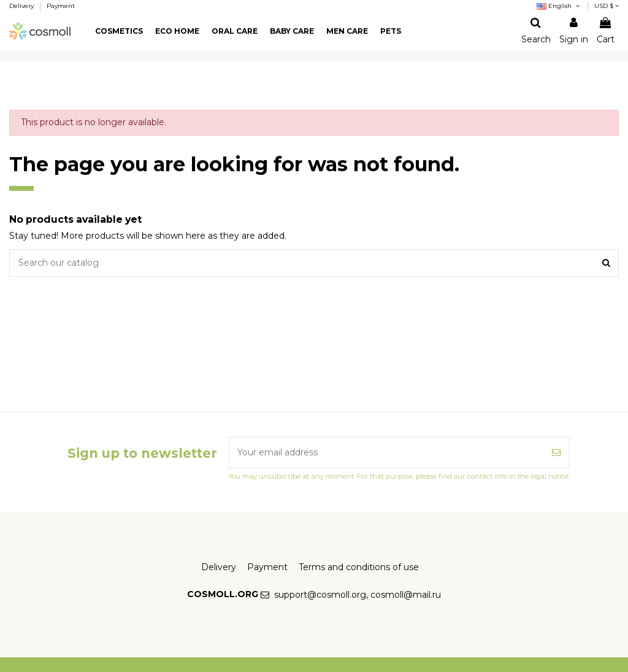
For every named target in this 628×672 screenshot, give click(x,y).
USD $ (607, 6)
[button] (119, 32)
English (559, 6)
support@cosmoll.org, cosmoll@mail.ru (358, 595)
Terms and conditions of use (359, 567)
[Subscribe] (556, 453)
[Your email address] (386, 453)
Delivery (22, 6)
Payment (61, 6)
